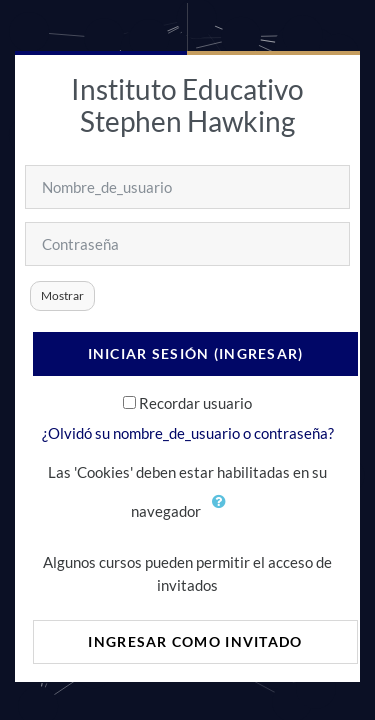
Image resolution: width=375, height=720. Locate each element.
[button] (224, 513)
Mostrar (62, 295)
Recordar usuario (195, 403)
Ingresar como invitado (195, 641)
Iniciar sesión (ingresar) (196, 353)
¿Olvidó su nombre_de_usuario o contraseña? (188, 433)
